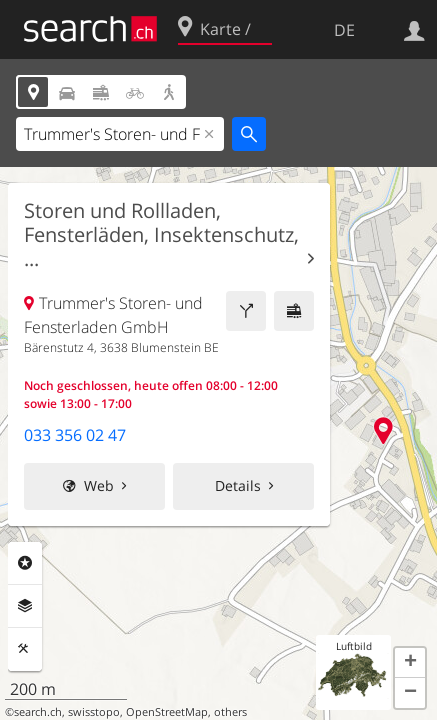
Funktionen (25, 649)
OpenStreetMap (167, 712)
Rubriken (25, 563)
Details (238, 485)
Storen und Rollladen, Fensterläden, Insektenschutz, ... (161, 235)
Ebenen (25, 606)
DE (344, 30)
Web (99, 485)
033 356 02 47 (75, 435)
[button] (410, 663)
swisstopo (94, 712)
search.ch (38, 712)
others (230, 712)
